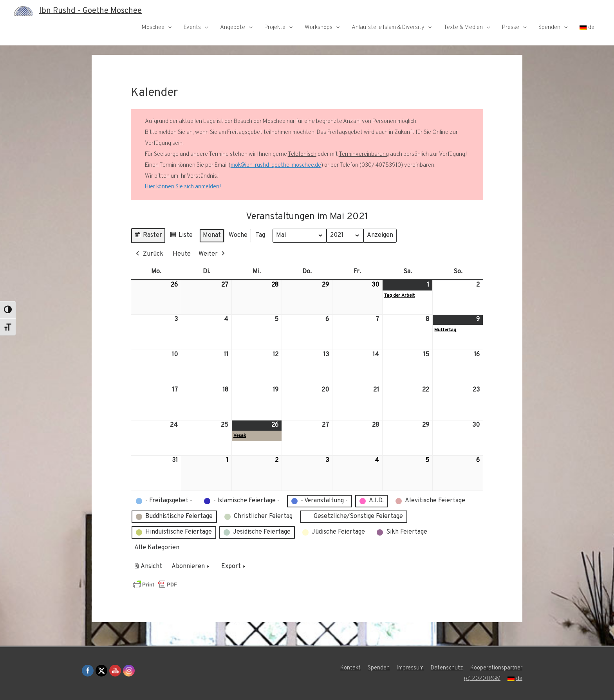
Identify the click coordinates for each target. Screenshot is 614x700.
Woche (238, 235)
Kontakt (350, 668)
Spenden (549, 28)
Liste (181, 237)
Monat (212, 235)
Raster (148, 237)
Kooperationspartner (496, 668)
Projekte (275, 28)
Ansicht (149, 568)
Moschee (153, 28)
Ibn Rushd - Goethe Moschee (90, 11)
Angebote (233, 28)
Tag (260, 235)
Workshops (319, 28)
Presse (511, 28)
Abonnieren (191, 567)
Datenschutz (447, 668)
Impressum (410, 668)
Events (192, 28)
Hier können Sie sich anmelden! (183, 187)
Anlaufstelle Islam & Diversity (388, 28)
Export (234, 567)
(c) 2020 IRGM (482, 679)
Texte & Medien (463, 28)
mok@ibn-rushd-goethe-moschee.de (276, 165)
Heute (182, 254)
